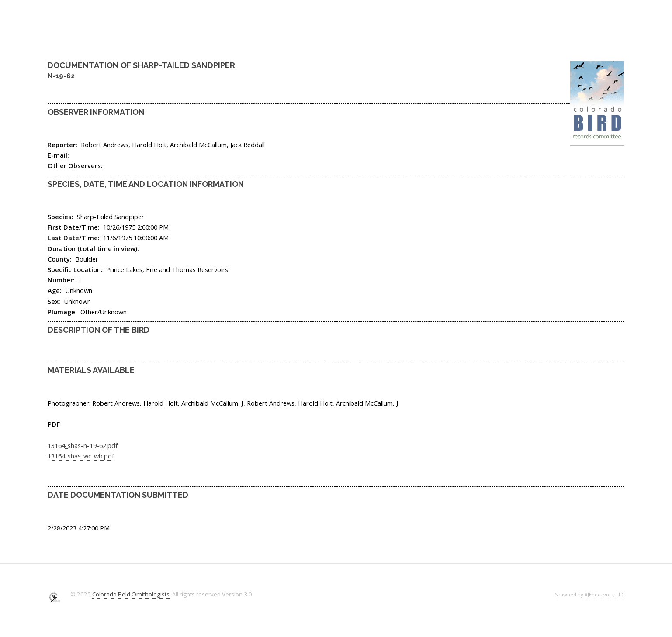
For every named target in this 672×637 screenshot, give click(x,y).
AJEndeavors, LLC (604, 594)
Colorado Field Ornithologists (131, 594)
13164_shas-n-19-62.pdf (83, 445)
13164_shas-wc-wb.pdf (81, 456)
